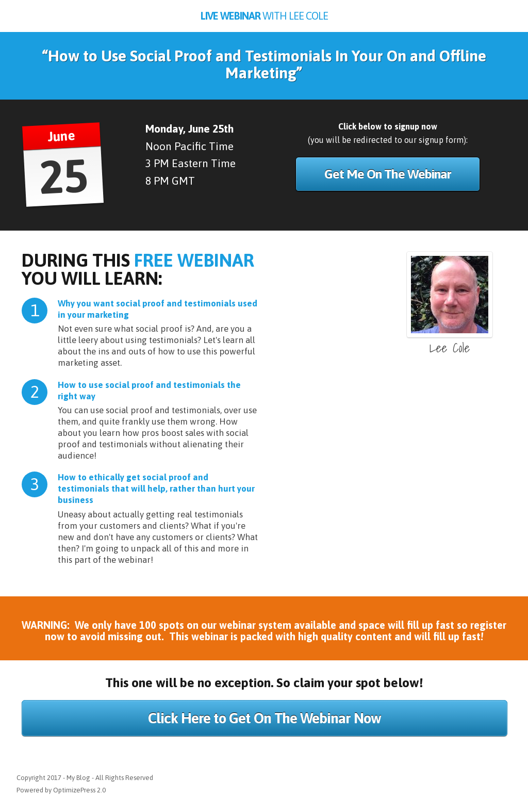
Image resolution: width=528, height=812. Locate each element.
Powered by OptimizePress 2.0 (61, 790)
